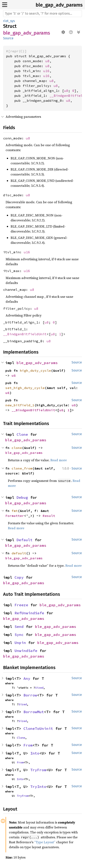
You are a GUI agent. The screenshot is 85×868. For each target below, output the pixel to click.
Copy (19, 577)
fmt (15, 511)
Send (19, 627)
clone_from (22, 468)
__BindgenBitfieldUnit (25, 334)
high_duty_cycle (35, 370)
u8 (47, 61)
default (19, 553)
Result (49, 516)
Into (35, 753)
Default (25, 540)
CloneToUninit (38, 728)
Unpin (20, 643)
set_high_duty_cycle (25, 388)
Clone (22, 434)
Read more (59, 460)
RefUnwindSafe (29, 613)
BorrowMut (34, 712)
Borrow (30, 695)
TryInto (38, 787)
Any (27, 678)
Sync (19, 635)
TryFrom (38, 770)
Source (8, 38)
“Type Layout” (45, 842)
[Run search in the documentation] (42, 14)
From (28, 745)
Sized (39, 688)
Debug (22, 497)
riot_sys (9, 21)
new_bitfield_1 (20, 405)
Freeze (21, 605)
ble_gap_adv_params (59, 5)
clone (17, 448)
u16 (46, 71)
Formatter (15, 516)
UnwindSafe (26, 651)
